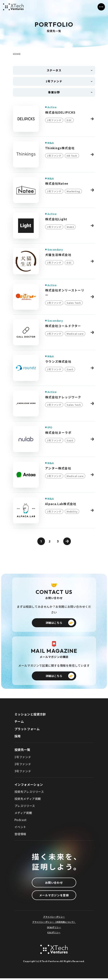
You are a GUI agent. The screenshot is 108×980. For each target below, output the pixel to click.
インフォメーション (29, 786)
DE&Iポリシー (54, 929)
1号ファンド (23, 758)
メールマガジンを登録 (54, 897)
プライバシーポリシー (54, 919)
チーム (19, 723)
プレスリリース (25, 807)
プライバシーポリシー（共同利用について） (54, 924)
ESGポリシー (54, 934)
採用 (18, 737)
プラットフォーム (27, 730)
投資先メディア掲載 (28, 800)
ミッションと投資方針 (30, 715)
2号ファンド (23, 765)
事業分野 (54, 93)
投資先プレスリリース (29, 793)
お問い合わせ (54, 884)
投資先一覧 (22, 751)
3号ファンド (23, 772)
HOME (17, 54)
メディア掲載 (23, 814)
